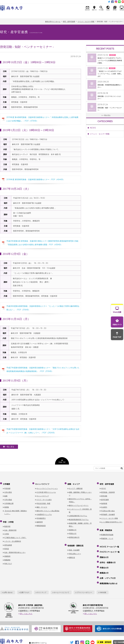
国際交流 (72, 554)
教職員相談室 (41, 524)
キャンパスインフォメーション (47, 487)
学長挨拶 (7, 487)
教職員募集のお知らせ (108, 568)
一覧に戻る (10, 447)
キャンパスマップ (43, 494)
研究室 (7, 546)
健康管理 (40, 520)
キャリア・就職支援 (76, 487)
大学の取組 (8, 498)
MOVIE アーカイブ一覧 (109, 543)
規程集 (7, 505)
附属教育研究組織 (107, 531)
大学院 (7, 531)
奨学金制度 (8, 542)
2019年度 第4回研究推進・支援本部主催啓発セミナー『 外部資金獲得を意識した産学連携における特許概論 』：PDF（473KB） (42, 119)
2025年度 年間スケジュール (46, 491)
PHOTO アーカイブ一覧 (109, 547)
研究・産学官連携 (97, 15)
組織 (6, 494)
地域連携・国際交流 (79, 15)
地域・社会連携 (74, 547)
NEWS (93, 128)
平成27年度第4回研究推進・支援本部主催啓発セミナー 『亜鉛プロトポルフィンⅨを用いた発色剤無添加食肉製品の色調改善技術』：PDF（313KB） (43, 369)
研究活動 (104, 494)
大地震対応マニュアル (44, 513)
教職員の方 (104, 561)
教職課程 (7, 557)
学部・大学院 (26, 15)
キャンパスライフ (44, 15)
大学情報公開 (9, 502)
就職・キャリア (62, 15)
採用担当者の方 (74, 536)
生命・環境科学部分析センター (15, 549)
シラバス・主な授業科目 (13, 538)
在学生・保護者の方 (107, 554)
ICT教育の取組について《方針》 (15, 534)
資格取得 (7, 553)
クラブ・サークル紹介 (44, 498)
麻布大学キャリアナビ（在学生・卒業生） (80, 499)
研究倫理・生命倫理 (108, 513)
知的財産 (104, 502)
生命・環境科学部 (10, 527)
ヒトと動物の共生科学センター (112, 520)
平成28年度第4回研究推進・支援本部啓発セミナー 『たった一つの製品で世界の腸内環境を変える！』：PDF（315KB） (43, 308)
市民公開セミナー (75, 551)
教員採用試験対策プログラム (79, 518)
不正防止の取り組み (108, 509)
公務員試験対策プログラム (78, 514)
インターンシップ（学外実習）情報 (80, 509)
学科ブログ (8, 560)
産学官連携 (105, 498)
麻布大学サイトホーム (40, 627)
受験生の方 (104, 550)
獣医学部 (7, 523)
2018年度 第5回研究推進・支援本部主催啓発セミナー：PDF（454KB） (35, 179)
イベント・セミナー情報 (100, 134)
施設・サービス (42, 505)
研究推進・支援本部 (108, 491)
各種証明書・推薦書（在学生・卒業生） (80, 523)
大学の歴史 (8, 491)
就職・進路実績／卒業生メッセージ (80, 492)
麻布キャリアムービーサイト (79, 504)
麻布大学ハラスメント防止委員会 (48, 509)
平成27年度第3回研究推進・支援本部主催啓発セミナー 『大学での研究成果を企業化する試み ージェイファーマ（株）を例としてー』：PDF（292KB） (43, 431)
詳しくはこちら (26, 598)
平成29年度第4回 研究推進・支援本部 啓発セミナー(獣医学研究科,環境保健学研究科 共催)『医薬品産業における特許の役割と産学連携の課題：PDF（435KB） (42, 243)
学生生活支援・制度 (43, 502)
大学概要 (9, 15)
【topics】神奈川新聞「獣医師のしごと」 (16, 511)
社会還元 (104, 505)
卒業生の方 (73, 532)
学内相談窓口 (41, 517)
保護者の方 (73, 528)
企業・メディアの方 (107, 565)
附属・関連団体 (115, 15)
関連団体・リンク (107, 535)
